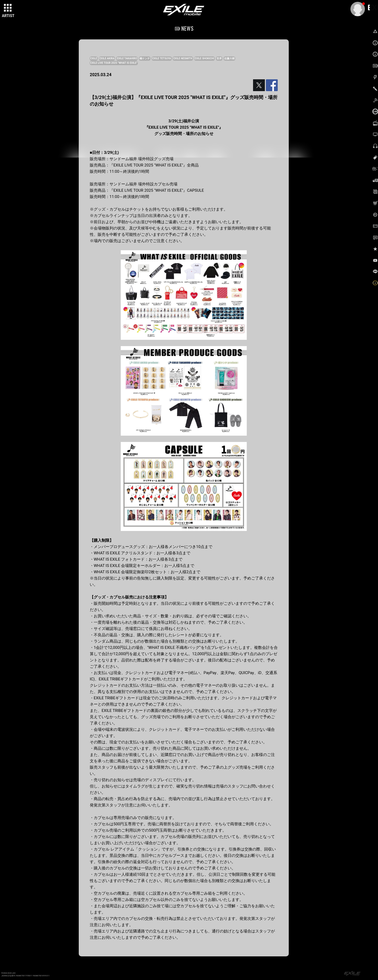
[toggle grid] (8, 8)
